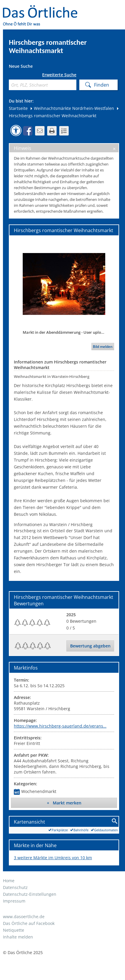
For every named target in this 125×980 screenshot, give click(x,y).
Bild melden (103, 347)
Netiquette (14, 930)
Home (9, 881)
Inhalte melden (18, 937)
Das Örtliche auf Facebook (29, 923)
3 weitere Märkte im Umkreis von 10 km (53, 858)
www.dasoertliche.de (24, 917)
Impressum (14, 901)
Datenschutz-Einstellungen (30, 894)
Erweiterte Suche (59, 75)
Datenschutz (15, 887)
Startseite (18, 108)
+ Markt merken (64, 803)
